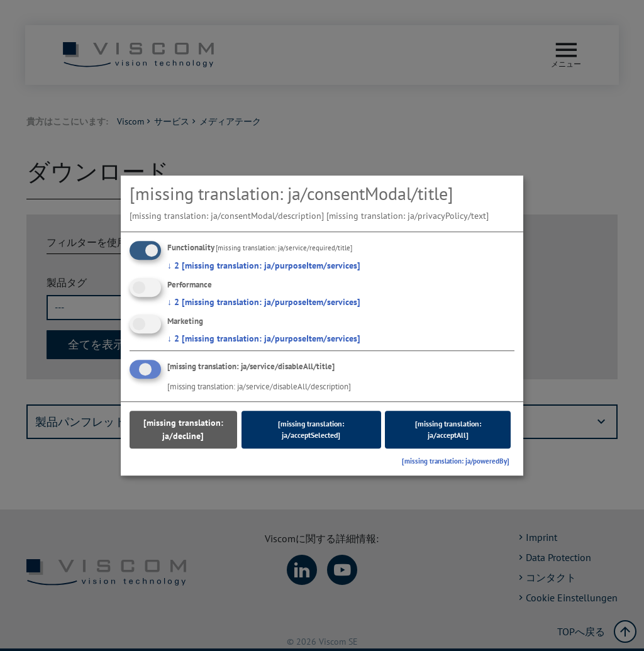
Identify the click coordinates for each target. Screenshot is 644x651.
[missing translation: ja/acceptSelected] (311, 430)
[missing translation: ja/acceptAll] (448, 430)
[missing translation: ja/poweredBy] (456, 462)
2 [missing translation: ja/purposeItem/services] (264, 265)
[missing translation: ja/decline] (183, 430)
